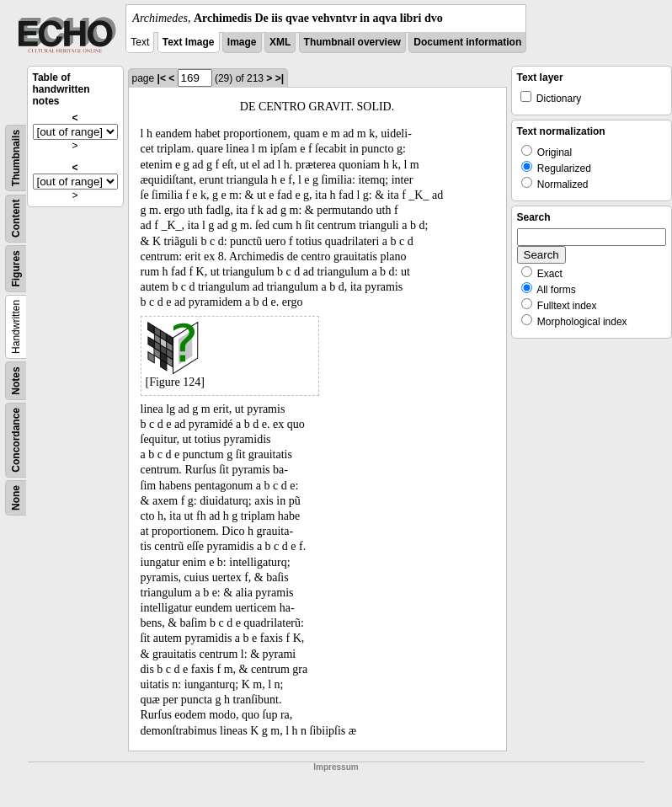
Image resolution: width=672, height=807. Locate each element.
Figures (16, 268)
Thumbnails (16, 158)
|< (162, 78)
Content (16, 219)
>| (280, 78)
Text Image (189, 42)
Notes (16, 380)
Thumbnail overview (352, 42)
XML (280, 42)
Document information (467, 42)
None (16, 498)
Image (242, 42)
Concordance (16, 440)
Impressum (336, 767)
